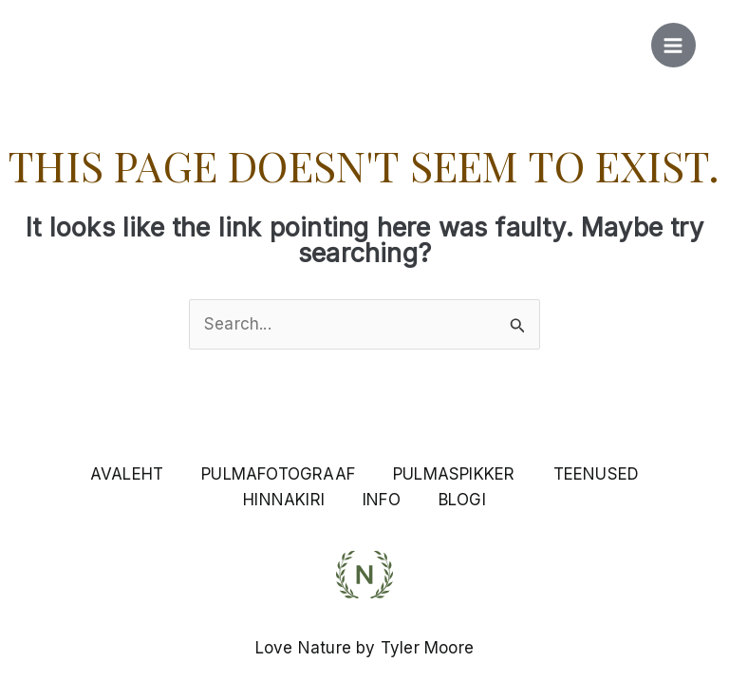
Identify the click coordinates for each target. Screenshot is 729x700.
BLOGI (462, 500)
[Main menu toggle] (674, 46)
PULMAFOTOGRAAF (278, 474)
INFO (382, 500)
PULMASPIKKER (454, 474)
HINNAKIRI (284, 500)
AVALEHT (127, 474)
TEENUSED (597, 474)
